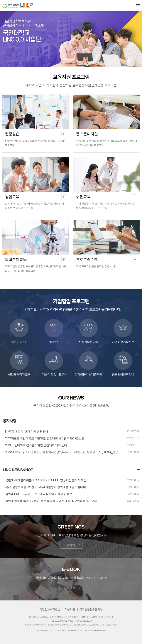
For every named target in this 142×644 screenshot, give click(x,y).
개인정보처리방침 (50, 609)
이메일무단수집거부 (91, 609)
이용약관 (70, 609)
